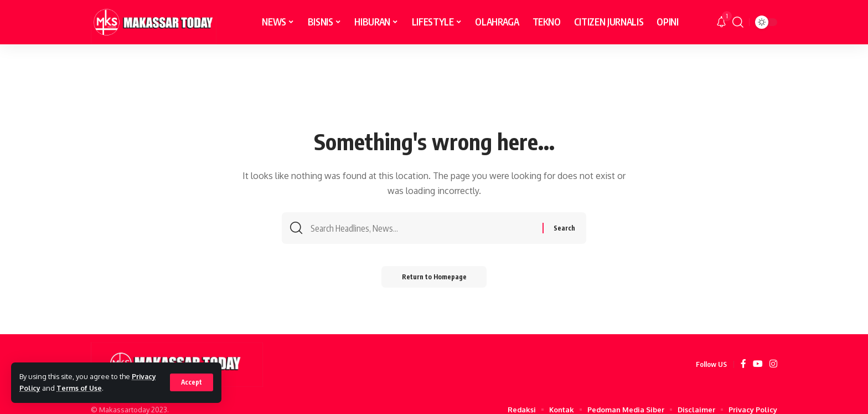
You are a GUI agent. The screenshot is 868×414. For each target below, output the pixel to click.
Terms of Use (80, 388)
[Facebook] (743, 364)
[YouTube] (758, 364)
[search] (738, 22)
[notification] (721, 22)
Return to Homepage (434, 278)
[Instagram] (773, 364)
